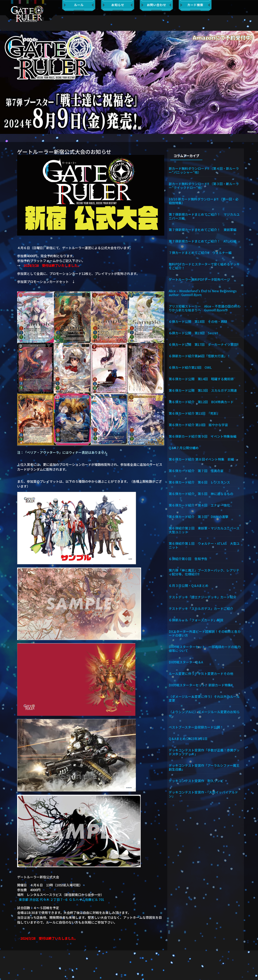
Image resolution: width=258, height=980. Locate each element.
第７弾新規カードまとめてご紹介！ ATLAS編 (203, 241)
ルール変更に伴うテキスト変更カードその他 (201, 675)
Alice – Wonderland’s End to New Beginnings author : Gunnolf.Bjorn (205, 293)
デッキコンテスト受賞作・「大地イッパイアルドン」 (203, 796)
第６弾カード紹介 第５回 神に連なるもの (201, 495)
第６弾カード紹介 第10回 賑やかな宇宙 (198, 426)
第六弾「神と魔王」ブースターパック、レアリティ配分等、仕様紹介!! (204, 573)
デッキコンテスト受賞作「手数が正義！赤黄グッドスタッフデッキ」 (204, 754)
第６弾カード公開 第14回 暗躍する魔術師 (201, 379)
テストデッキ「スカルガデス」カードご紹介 (201, 610)
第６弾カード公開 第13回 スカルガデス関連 (203, 391)
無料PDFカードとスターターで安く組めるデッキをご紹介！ (204, 266)
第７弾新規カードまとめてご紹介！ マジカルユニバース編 (204, 216)
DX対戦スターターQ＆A (186, 664)
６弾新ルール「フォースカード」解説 (196, 621)
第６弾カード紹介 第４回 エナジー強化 (199, 506)
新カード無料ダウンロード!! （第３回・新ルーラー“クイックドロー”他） (204, 185)
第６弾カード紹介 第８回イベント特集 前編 (201, 460)
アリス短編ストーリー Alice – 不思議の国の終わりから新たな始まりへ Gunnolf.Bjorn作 (205, 308)
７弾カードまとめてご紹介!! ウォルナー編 (201, 253)
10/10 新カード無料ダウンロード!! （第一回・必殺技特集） (204, 201)
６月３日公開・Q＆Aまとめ (189, 587)
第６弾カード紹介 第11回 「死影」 (194, 414)
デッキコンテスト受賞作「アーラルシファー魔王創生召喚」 (204, 769)
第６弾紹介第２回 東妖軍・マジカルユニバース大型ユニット (204, 531)
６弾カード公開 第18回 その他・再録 (198, 322)
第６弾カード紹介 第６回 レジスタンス (199, 483)
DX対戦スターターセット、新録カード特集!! (201, 687)
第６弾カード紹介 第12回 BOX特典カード (201, 402)
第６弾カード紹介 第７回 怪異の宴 (196, 471)
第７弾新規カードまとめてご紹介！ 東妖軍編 (203, 230)
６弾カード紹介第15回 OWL (190, 368)
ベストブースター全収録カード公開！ (196, 729)
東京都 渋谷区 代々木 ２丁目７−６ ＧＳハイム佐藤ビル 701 (61, 899)
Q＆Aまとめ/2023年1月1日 (188, 741)
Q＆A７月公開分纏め (184, 449)
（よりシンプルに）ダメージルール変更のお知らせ (204, 715)
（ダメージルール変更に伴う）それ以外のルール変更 (204, 700)
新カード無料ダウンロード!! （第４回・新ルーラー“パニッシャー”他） (204, 170)
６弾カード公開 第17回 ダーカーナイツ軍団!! (204, 345)
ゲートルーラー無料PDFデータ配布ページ (199, 280)
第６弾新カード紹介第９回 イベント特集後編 (203, 437)
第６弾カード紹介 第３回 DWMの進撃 (199, 518)
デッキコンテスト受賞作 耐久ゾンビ (198, 783)
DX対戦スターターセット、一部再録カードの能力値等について (205, 650)
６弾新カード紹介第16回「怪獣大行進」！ (200, 356)
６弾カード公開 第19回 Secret (193, 333)
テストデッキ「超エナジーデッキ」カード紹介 (203, 598)
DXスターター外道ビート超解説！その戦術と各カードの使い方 (205, 635)
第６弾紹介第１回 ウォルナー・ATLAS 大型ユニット (204, 546)
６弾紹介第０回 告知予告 (188, 560)
